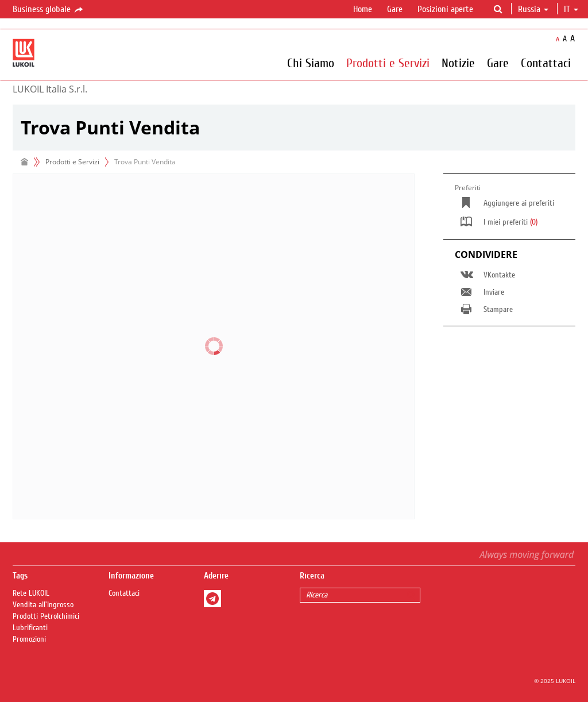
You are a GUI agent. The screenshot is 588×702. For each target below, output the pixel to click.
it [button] (571, 9)
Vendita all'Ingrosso (43, 605)
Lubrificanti (30, 628)
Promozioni (29, 639)
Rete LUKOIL (31, 593)
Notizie (458, 63)
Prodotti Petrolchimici (46, 616)
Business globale (49, 10)
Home (363, 9)
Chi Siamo (311, 63)
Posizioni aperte (445, 9)
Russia (533, 9)
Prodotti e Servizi (388, 63)
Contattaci (546, 63)
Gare (395, 9)
